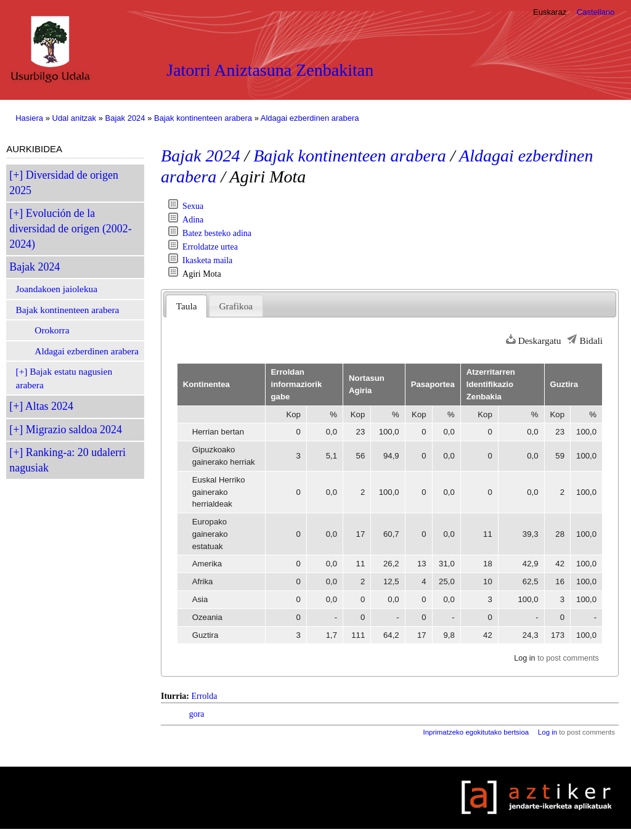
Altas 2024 (49, 406)
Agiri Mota (202, 274)
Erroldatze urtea (210, 247)
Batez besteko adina (217, 233)
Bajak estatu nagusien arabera (64, 378)
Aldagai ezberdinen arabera (310, 118)
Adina (193, 220)
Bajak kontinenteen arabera (203, 118)
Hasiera (29, 118)
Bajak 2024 (125, 118)
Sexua (193, 206)
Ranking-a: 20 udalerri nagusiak (67, 460)
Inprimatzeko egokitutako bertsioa (476, 732)
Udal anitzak (75, 118)
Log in (524, 658)
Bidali (591, 340)
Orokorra (52, 330)
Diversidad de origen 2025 (64, 183)
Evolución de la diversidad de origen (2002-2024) (70, 229)
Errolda (204, 696)
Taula (187, 306)
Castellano (596, 12)
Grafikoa (236, 306)
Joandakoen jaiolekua (57, 289)
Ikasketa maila (207, 260)
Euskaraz (550, 12)
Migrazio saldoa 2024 (74, 430)
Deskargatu (540, 340)
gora (197, 714)
